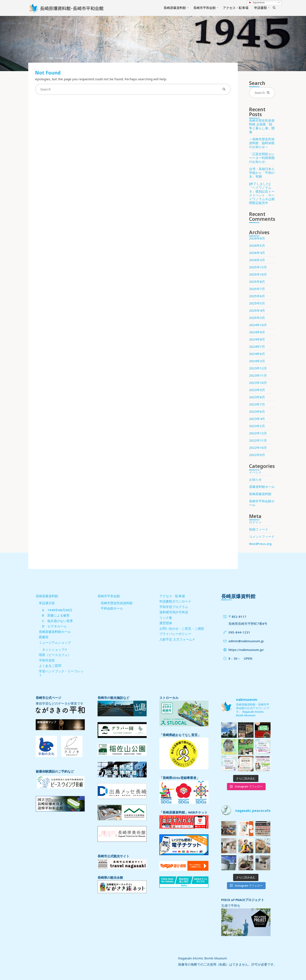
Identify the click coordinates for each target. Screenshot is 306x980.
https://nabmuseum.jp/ (246, 650)
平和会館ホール (112, 608)
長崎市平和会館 (109, 596)
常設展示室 (47, 603)
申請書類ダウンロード (175, 601)
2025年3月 (257, 318)
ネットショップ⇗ (55, 649)
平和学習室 (47, 660)
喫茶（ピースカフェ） (55, 655)
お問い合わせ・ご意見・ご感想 (182, 628)
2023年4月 (257, 419)
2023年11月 (258, 375)
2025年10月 (258, 274)
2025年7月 (257, 289)
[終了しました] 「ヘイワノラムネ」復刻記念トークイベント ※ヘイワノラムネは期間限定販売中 (262, 193)
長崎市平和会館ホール (262, 503)
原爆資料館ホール (262, 487)
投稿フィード (259, 529)
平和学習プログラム (174, 607)
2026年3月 (257, 260)
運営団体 (166, 623)
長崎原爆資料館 (260, 494)
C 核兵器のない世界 (57, 621)
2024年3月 (257, 361)
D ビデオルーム (54, 626)
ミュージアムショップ (55, 642)
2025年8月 (257, 282)
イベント (255, 472)
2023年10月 (258, 383)
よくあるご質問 (50, 666)
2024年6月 (257, 354)
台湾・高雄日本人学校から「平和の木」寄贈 (262, 173)
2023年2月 (257, 426)
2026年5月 (257, 245)
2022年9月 (257, 455)
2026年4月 (257, 253)
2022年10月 (258, 448)
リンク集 (166, 618)
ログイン (255, 522)
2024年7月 (257, 346)
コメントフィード (262, 536)
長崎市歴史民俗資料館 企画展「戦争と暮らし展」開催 (262, 126)
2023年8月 (257, 397)
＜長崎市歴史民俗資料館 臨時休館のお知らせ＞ (262, 143)
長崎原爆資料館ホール (55, 632)
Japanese (256, 3)
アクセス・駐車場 (172, 596)
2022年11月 (258, 440)
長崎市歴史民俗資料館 (117, 603)
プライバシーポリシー (175, 634)
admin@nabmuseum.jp (246, 641)
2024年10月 (258, 325)
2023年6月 (257, 411)
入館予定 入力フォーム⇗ (177, 639)
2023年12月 (258, 368)
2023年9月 (257, 390)
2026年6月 (257, 238)
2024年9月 (257, 332)
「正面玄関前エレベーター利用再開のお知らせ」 (262, 158)
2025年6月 (257, 296)
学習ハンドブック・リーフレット (61, 673)
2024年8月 (257, 339)
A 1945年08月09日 (57, 610)
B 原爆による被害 (56, 615)
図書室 (44, 637)
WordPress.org (260, 544)
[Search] (274, 8)
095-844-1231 (239, 632)
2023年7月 (257, 404)
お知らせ (255, 479)
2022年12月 (258, 433)
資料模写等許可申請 (174, 612)
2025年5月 (257, 303)
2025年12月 (258, 267)
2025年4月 (257, 310)
